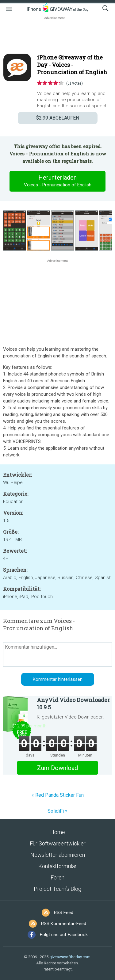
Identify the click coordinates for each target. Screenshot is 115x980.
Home (58, 832)
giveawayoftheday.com (70, 957)
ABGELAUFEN (58, 118)
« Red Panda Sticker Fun (58, 795)
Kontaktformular (57, 866)
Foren (57, 877)
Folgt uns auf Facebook (64, 935)
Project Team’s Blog (57, 889)
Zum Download (57, 768)
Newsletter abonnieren (58, 855)
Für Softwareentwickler (58, 843)
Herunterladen (58, 181)
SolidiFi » (57, 811)
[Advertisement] (57, 36)
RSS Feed (64, 913)
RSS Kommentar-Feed (64, 924)
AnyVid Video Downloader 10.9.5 (73, 704)
